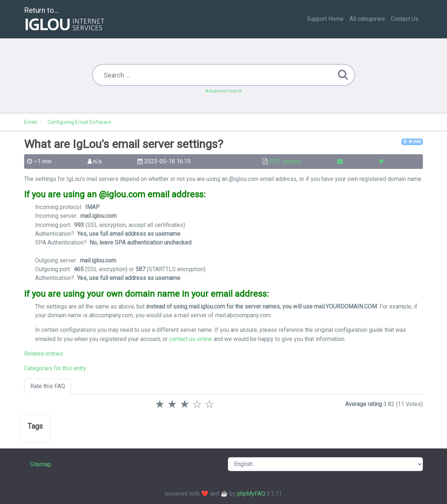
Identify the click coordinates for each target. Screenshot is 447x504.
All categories (367, 19)
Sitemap (41, 464)
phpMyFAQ (251, 494)
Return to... (65, 20)
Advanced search (224, 91)
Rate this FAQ (48, 386)
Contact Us (405, 19)
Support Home (325, 19)
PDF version (285, 161)
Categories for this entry (55, 368)
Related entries (44, 354)
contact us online (191, 339)
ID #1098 (412, 142)
